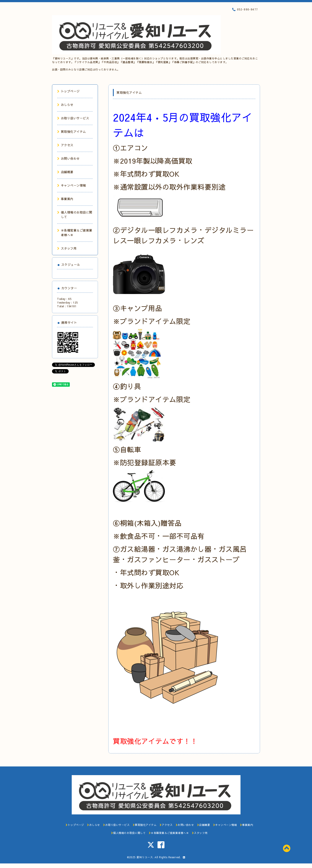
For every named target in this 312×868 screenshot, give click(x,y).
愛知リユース (145, 857)
